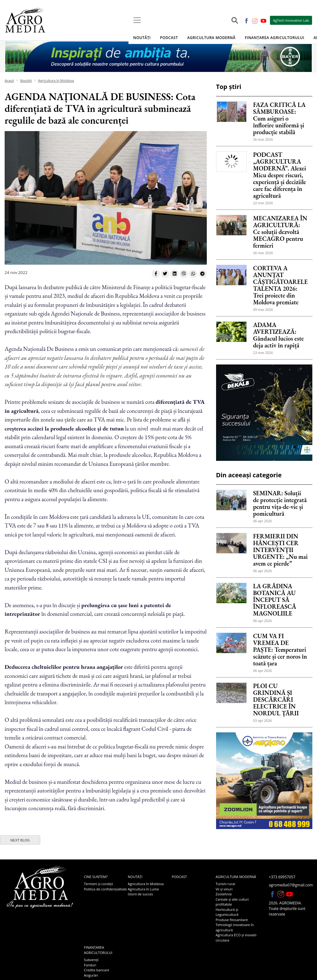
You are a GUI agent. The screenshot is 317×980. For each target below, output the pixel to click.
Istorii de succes (140, 894)
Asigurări (91, 975)
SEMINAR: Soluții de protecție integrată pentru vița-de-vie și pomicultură (280, 503)
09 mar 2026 (263, 309)
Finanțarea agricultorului (275, 38)
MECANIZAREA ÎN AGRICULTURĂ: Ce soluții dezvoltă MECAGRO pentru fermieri (280, 232)
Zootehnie (224, 894)
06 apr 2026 (262, 521)
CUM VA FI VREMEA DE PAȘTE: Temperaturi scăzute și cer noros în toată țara (280, 650)
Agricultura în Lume (143, 889)
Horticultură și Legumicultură (227, 912)
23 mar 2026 (263, 353)
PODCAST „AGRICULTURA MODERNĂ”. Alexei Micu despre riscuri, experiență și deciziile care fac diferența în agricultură (279, 175)
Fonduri (90, 965)
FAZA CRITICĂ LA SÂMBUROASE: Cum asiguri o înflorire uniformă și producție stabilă (279, 118)
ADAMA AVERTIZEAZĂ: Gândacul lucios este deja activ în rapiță (278, 335)
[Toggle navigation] (137, 20)
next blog (20, 840)
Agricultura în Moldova (56, 80)
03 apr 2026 (262, 720)
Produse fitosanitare (232, 920)
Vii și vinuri (224, 889)
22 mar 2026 (263, 203)
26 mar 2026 (263, 139)
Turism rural (225, 884)
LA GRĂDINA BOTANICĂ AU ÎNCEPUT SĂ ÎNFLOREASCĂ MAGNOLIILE (274, 600)
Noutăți (142, 38)
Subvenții (91, 960)
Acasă (9, 80)
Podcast (169, 38)
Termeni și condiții (98, 884)
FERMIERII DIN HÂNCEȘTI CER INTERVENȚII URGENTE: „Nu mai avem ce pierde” (280, 550)
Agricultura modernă (211, 38)
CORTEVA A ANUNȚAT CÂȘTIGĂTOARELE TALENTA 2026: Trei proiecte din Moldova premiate (280, 285)
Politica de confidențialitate (105, 889)
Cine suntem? (96, 877)
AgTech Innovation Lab (291, 20)
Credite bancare (97, 970)
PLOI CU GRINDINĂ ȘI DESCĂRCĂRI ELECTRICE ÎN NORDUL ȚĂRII (276, 700)
